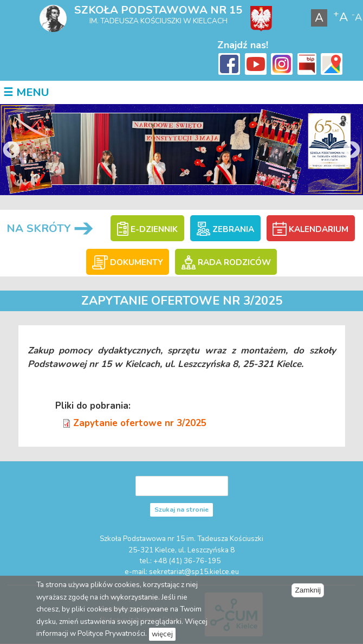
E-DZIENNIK (147, 229)
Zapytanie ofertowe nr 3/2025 (140, 423)
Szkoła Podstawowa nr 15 (158, 10)
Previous (11, 151)
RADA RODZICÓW (226, 262)
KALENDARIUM (310, 229)
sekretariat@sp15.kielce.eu (194, 572)
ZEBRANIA (225, 229)
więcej (162, 634)
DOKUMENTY (127, 262)
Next (352, 151)
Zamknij (308, 590)
